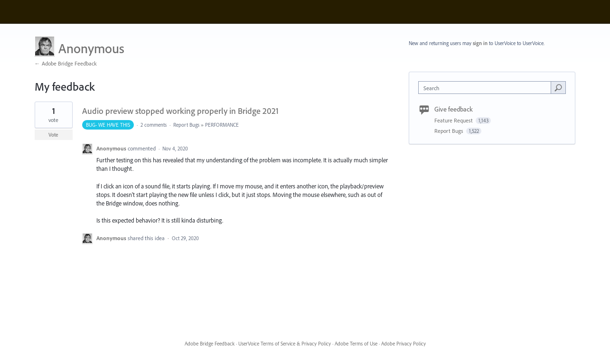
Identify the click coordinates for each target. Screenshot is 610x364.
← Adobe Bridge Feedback (66, 63)
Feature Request (454, 120)
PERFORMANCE (222, 125)
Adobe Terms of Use (356, 344)
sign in (480, 43)
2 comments (154, 125)
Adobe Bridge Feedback (210, 344)
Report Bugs (186, 125)
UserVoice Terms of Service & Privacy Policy (285, 344)
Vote (53, 135)
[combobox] (487, 88)
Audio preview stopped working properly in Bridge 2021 (180, 111)
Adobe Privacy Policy (404, 344)
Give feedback (454, 109)
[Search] (558, 87)
